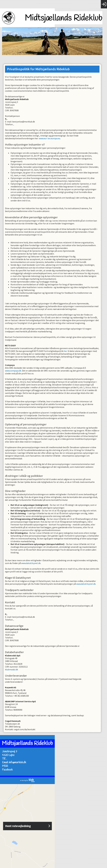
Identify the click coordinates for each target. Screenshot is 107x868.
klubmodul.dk (13, 669)
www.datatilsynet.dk (32, 563)
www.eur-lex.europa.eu (51, 138)
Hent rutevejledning (53, 826)
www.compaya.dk (14, 371)
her (67, 351)
